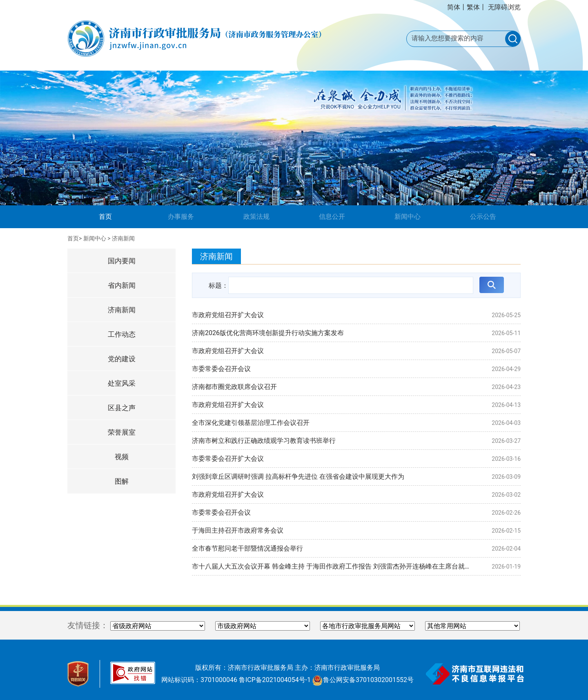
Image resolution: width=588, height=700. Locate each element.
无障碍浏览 (504, 7)
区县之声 (122, 408)
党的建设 (122, 359)
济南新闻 (123, 238)
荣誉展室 (122, 432)
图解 (122, 481)
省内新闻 (122, 285)
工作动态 (122, 334)
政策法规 (256, 217)
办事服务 (181, 217)
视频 (122, 457)
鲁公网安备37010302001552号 (363, 680)
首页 (118, 216)
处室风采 (122, 383)
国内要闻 (122, 261)
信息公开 (332, 217)
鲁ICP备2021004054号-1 (275, 680)
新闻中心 (408, 217)
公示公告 (483, 217)
